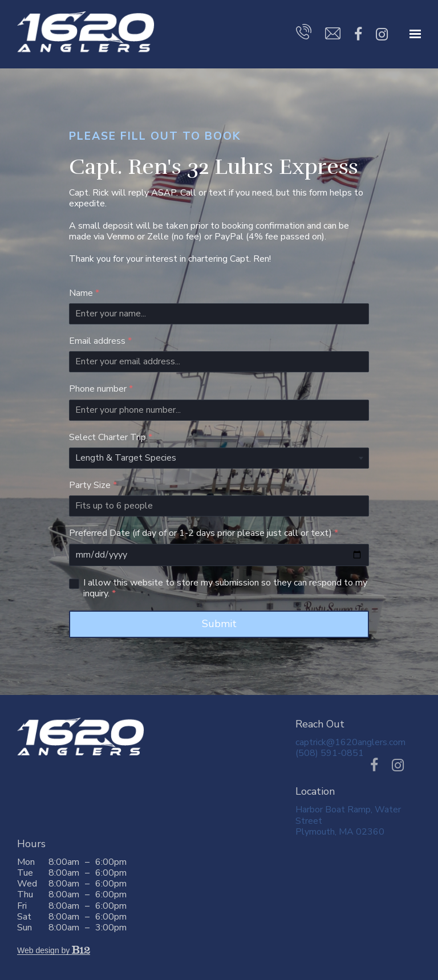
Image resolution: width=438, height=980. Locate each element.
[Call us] (304, 34)
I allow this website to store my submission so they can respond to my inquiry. (225, 588)
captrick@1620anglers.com (350, 742)
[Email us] (333, 36)
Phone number (101, 389)
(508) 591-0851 (330, 753)
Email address (100, 341)
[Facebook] (358, 35)
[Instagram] (382, 35)
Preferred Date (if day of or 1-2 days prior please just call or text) (204, 533)
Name (84, 293)
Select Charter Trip (111, 438)
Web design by (54, 950)
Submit (219, 624)
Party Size (93, 485)
